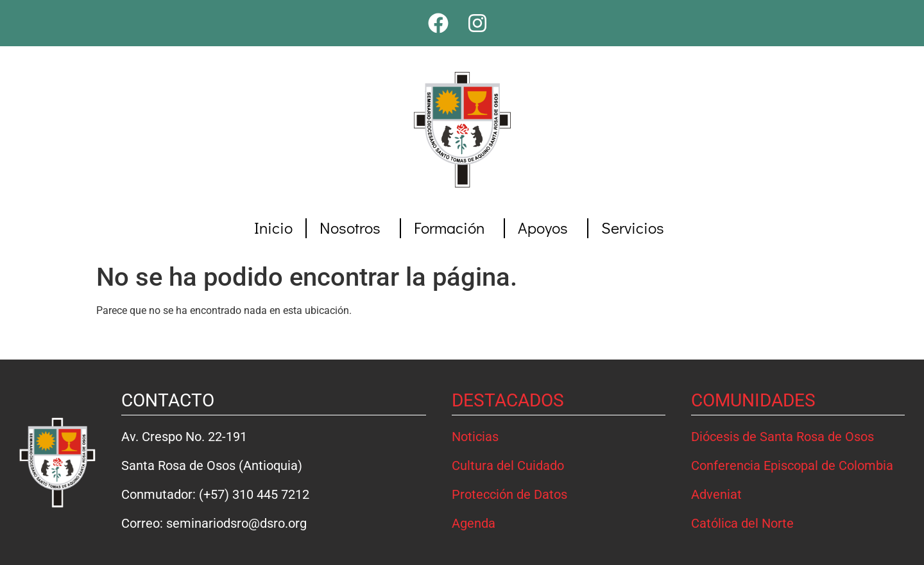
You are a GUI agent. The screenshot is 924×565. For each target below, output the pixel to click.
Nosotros (353, 228)
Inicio (273, 228)
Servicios (636, 228)
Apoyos (546, 228)
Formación (452, 228)
